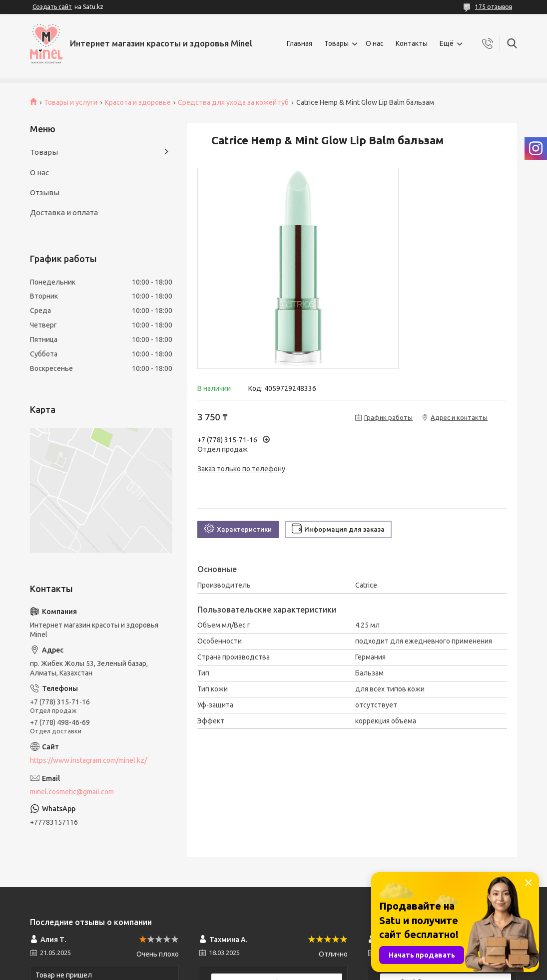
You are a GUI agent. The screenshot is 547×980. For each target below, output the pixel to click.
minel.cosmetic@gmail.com (72, 792)
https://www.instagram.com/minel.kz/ (88, 760)
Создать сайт (52, 7)
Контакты (412, 43)
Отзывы (45, 192)
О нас (375, 43)
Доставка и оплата (64, 212)
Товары (336, 43)
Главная (299, 43)
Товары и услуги (71, 102)
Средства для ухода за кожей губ (233, 102)
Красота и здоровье (138, 102)
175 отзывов (494, 7)
